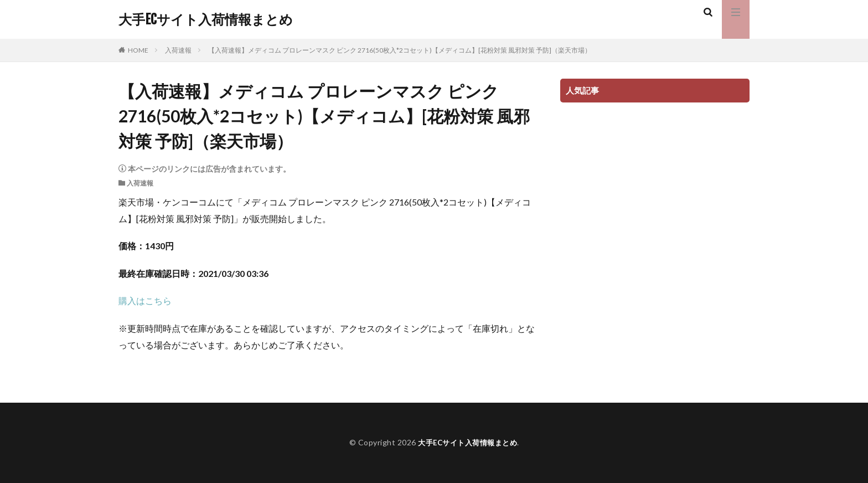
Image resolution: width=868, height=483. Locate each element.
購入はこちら (145, 300)
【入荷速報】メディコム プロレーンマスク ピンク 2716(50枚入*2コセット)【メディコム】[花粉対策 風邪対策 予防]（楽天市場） (400, 50)
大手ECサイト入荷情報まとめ (206, 19)
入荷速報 (178, 50)
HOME (138, 50)
